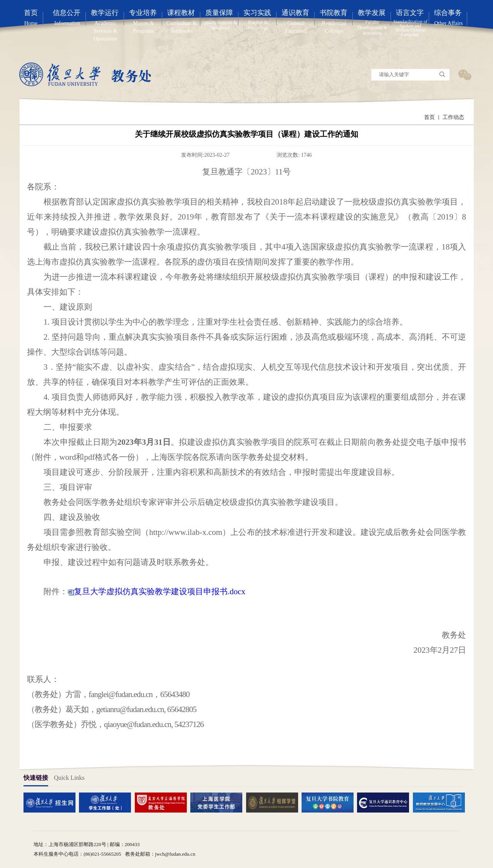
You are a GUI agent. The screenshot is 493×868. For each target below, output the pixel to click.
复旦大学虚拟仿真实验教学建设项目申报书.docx (160, 592)
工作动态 (453, 117)
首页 (429, 117)
